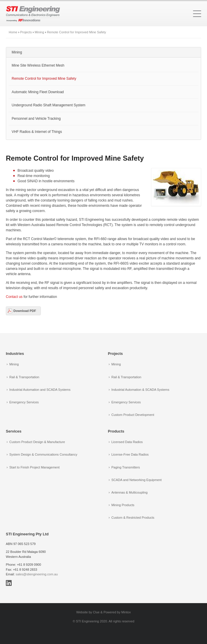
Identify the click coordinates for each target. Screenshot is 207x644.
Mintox (126, 612)
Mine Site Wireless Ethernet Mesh (38, 65)
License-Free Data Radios (130, 454)
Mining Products (123, 505)
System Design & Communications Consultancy (43, 454)
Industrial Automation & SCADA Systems (140, 390)
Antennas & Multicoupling (129, 492)
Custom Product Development (133, 415)
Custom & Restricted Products (133, 518)
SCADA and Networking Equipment (136, 480)
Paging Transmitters (126, 467)
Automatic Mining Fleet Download (38, 92)
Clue (96, 612)
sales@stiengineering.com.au (37, 574)
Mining (39, 32)
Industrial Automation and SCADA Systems (40, 390)
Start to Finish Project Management (34, 467)
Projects (26, 32)
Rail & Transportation (24, 377)
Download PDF (25, 311)
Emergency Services (24, 402)
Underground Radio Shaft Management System (49, 105)
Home (13, 32)
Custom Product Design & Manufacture (37, 442)
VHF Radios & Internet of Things (37, 132)
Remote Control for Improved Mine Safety (77, 32)
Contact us (14, 297)
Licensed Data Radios (127, 442)
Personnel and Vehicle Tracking (36, 119)
